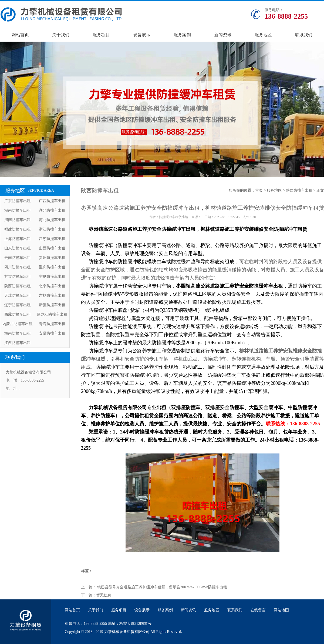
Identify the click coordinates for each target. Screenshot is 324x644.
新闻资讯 (223, 35)
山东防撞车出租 (18, 248)
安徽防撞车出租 (52, 333)
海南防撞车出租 (18, 333)
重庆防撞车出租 (52, 267)
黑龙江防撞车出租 (52, 314)
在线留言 (258, 610)
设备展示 (142, 35)
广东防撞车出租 (18, 201)
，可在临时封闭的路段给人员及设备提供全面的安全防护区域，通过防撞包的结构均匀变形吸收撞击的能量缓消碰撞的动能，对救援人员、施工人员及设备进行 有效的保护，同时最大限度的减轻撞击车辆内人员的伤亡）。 (202, 270)
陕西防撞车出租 (18, 286)
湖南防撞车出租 (18, 210)
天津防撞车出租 (18, 296)
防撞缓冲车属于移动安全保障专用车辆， (132, 286)
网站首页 (20, 35)
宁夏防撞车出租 (52, 277)
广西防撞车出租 (52, 201)
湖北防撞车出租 (52, 210)
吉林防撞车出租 (52, 296)
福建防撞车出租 (18, 229)
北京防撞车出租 (52, 286)
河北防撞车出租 (52, 220)
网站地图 (281, 610)
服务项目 (101, 35)
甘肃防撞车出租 (18, 277)
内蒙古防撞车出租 (18, 324)
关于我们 (61, 35)
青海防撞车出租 (52, 324)
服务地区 (263, 35)
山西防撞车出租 (52, 248)
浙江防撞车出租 (52, 229)
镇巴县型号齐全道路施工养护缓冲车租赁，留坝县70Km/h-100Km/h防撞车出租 (162, 587)
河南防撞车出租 (18, 220)
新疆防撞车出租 (52, 305)
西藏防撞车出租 (18, 314)
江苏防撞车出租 (52, 239)
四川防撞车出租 (18, 267)
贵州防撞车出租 (52, 258)
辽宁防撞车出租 (18, 305)
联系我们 (304, 35)
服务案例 (182, 35)
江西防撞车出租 (18, 343)
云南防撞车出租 (18, 258)
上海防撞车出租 (18, 239)
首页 (259, 190)
